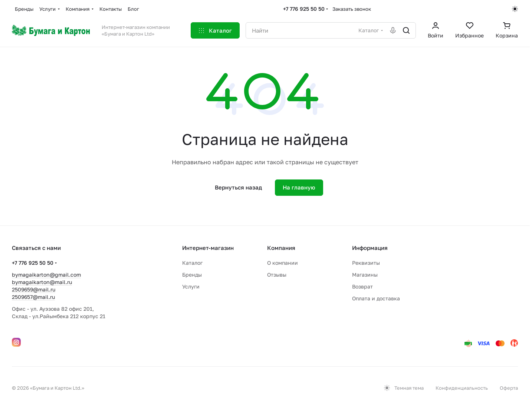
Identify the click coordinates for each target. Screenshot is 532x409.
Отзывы (277, 275)
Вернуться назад (238, 187)
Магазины (365, 275)
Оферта (509, 388)
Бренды (192, 275)
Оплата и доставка (376, 298)
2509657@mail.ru (33, 297)
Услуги (191, 286)
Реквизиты (366, 263)
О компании (283, 263)
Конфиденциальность (462, 388)
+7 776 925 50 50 (304, 9)
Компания (281, 248)
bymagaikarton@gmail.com (46, 275)
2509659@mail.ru (34, 289)
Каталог (192, 263)
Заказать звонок (352, 9)
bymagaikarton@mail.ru (42, 282)
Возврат (362, 286)
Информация (370, 248)
